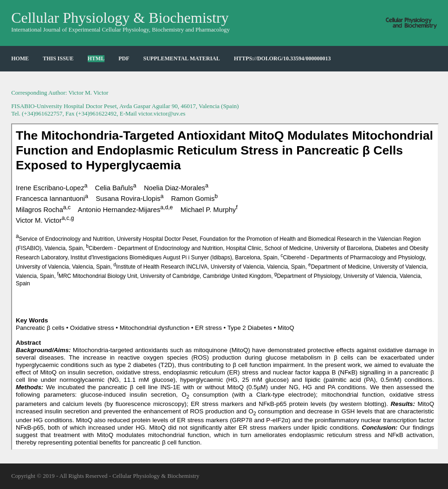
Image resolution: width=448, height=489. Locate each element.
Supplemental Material (182, 58)
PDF (124, 58)
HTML (96, 58)
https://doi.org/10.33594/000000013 (282, 58)
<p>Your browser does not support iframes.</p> (225, 287)
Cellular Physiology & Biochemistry (120, 18)
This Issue (58, 58)
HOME (20, 58)
